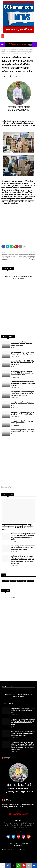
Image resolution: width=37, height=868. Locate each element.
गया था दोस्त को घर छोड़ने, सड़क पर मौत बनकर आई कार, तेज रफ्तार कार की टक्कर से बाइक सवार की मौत (23, 404)
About (17, 843)
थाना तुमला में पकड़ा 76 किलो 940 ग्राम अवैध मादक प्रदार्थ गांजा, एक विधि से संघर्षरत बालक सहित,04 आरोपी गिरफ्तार (22, 344)
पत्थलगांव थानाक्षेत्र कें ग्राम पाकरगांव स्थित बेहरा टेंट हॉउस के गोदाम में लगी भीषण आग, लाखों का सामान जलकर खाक (23, 383)
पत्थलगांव (31, 581)
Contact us (25, 843)
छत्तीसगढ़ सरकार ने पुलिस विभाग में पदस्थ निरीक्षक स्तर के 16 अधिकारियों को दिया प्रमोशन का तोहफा (23, 431)
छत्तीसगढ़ (7, 581)
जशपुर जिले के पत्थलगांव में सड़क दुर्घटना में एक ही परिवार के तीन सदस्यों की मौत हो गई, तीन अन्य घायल (17, 526)
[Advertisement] (18, 224)
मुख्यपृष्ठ (3, 50)
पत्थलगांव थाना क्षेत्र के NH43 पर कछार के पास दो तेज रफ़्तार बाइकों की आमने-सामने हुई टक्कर (23, 353)
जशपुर (14, 581)
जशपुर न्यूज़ (22, 581)
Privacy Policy (18, 845)
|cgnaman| (13, 849)
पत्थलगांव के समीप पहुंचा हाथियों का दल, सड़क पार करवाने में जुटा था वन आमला (23, 422)
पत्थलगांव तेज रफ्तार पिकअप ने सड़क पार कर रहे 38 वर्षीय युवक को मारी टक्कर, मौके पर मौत (22, 413)
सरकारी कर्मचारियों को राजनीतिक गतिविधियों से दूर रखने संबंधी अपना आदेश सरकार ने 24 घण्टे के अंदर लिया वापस (23, 363)
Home (10, 843)
